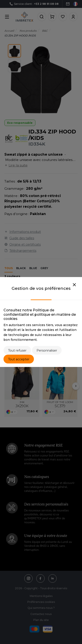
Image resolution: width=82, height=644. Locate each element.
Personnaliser (47, 350)
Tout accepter (19, 359)
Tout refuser (17, 350)
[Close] (74, 285)
